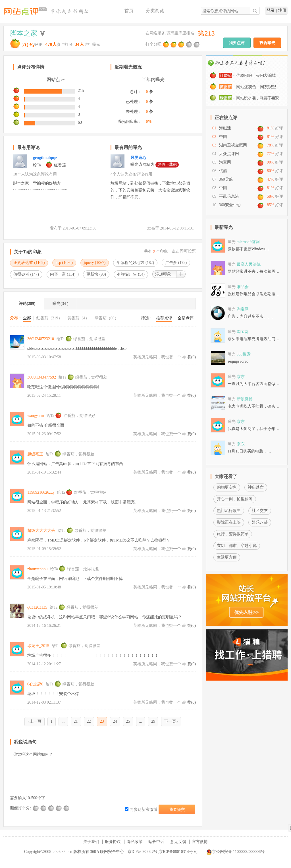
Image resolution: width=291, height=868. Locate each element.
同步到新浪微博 (141, 810)
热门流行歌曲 (229, 511)
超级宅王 (35, 454)
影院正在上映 (229, 522)
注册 (282, 10)
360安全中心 (230, 205)
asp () (64, 263)
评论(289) (27, 304)
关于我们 (91, 842)
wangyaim (36, 416)
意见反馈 (178, 842)
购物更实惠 (227, 487)
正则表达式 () (29, 263)
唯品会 (243, 287)
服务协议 (113, 842)
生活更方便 (227, 557)
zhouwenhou (38, 569)
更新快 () (96, 274)
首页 (129, 11)
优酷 (223, 171)
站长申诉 (156, 842)
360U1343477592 (42, 377)
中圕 (223, 137)
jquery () (95, 263)
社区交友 (260, 511)
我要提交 (177, 810)
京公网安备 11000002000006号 (235, 852)
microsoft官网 (248, 242)
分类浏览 (155, 11)
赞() (192, 357)
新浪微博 (245, 399)
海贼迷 (225, 128)
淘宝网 (225, 162)
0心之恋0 (35, 684)
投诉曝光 (267, 43)
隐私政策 (135, 842)
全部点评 (186, 318)
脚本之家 (24, 33)
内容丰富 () (63, 274)
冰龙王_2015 (38, 646)
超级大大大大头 (41, 531)
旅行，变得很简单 (233, 534)
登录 (271, 10)
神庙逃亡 (256, 487)
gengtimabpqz (45, 158)
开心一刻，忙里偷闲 (235, 499)
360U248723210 (41, 339)
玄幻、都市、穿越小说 (237, 546)
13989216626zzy (41, 492)
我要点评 (237, 43)
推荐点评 (164, 318)
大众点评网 (229, 154)
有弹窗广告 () (131, 274)
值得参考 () (26, 274)
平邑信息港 (229, 196)
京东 (241, 377)
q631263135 (37, 607)
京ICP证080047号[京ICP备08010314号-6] (163, 852)
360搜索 (244, 354)
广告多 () (176, 263)
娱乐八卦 (260, 522)
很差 (36, 808)
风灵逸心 (138, 158)
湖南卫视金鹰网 (233, 145)
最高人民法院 (249, 264)
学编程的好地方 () (135, 263)
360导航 (226, 179)
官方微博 (200, 842)
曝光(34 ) (60, 304)
